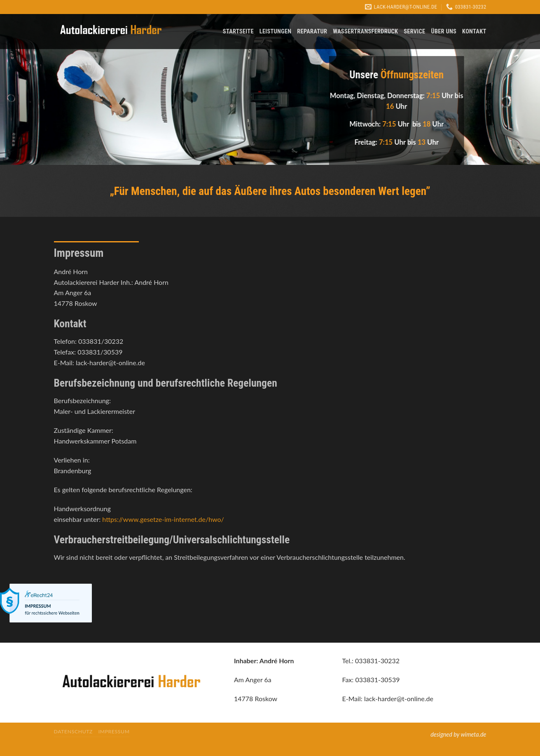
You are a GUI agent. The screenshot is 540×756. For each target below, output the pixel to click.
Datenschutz (74, 731)
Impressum (114, 731)
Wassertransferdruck (365, 32)
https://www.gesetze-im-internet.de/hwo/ (163, 519)
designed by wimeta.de (458, 734)
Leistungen (276, 32)
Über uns (444, 32)
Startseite (238, 32)
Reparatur (312, 32)
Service (414, 32)
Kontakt (474, 32)
